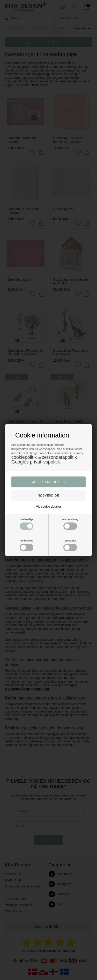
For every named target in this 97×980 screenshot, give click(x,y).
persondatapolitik (59, 457)
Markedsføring (70, 524)
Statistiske (70, 545)
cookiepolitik (24, 457)
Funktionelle (27, 545)
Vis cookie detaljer (48, 507)
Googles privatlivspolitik (36, 462)
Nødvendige (27, 524)
